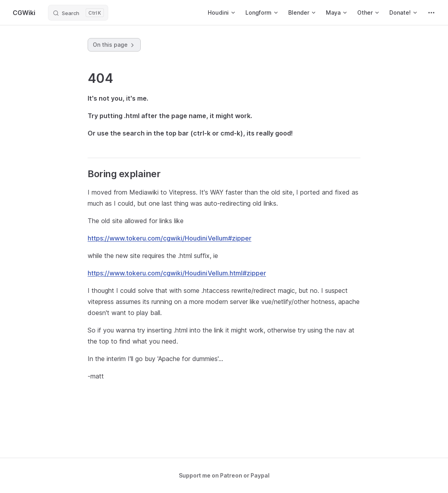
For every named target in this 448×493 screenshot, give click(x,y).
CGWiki (24, 13)
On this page (114, 45)
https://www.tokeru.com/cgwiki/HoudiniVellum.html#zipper (177, 273)
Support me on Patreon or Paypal (224, 475)
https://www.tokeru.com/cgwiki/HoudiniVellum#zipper (169, 238)
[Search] (78, 13)
